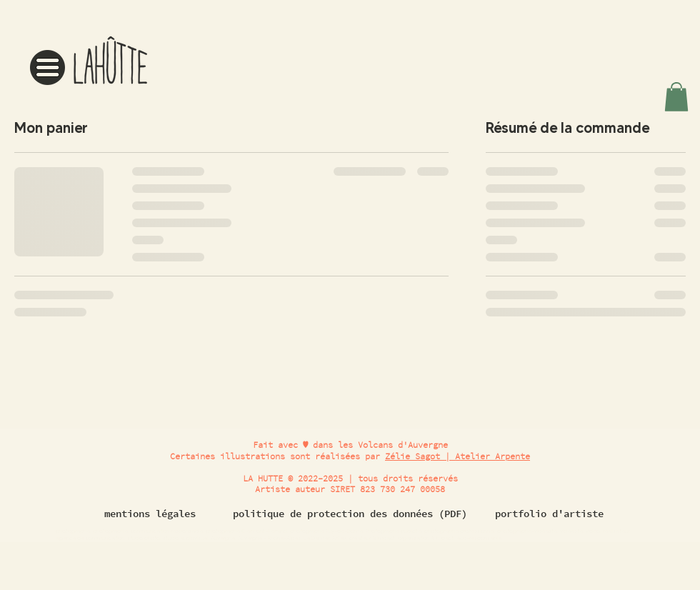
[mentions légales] (150, 514)
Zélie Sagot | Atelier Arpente (457, 456)
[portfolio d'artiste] (549, 514)
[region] (91, 57)
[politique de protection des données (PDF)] (350, 514)
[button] (47, 67)
